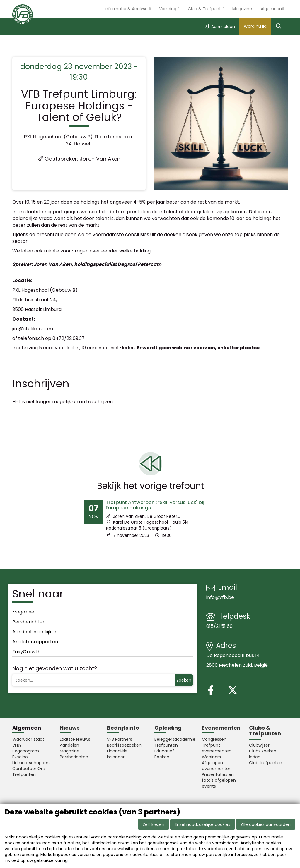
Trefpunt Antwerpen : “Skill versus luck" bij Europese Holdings (155, 505)
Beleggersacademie (174, 739)
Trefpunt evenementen (217, 748)
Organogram (26, 751)
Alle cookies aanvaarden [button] (266, 824)
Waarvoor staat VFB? (28, 742)
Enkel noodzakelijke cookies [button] (203, 824)
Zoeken (184, 680)
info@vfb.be (220, 597)
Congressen (214, 739)
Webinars (211, 757)
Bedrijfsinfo (123, 728)
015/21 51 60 (220, 626)
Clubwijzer (259, 745)
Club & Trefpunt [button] (205, 9)
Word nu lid (255, 26)
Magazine (242, 9)
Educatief (164, 751)
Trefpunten (24, 774)
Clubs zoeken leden (263, 754)
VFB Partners (120, 739)
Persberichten (29, 622)
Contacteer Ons (29, 769)
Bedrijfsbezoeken (124, 745)
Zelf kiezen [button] (154, 824)
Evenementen (221, 728)
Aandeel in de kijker (34, 632)
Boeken (162, 757)
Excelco (20, 757)
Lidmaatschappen (31, 763)
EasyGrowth (26, 652)
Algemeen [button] (271, 9)
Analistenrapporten (35, 642)
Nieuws (70, 728)
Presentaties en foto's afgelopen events (219, 780)
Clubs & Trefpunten (265, 731)
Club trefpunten (266, 763)
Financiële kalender (117, 754)
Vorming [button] (168, 9)
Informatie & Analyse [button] (127, 9)
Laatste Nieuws (75, 739)
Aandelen (69, 745)
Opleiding (168, 728)
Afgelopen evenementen (217, 766)
